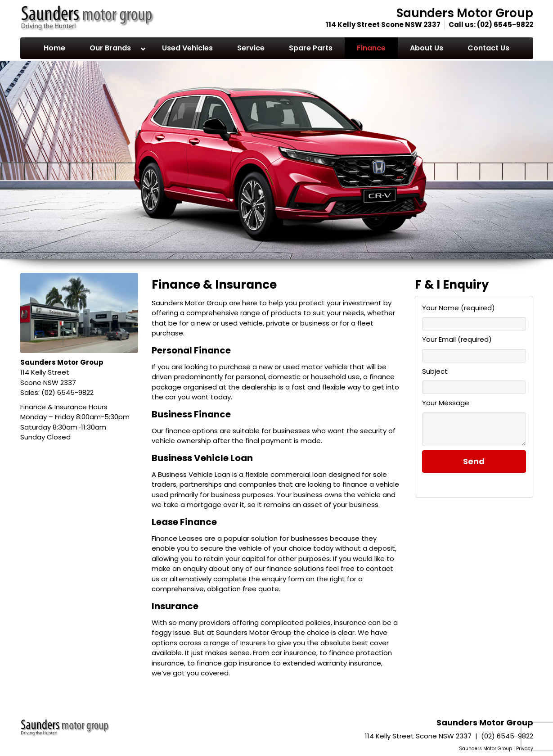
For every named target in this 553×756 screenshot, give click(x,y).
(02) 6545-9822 (505, 25)
